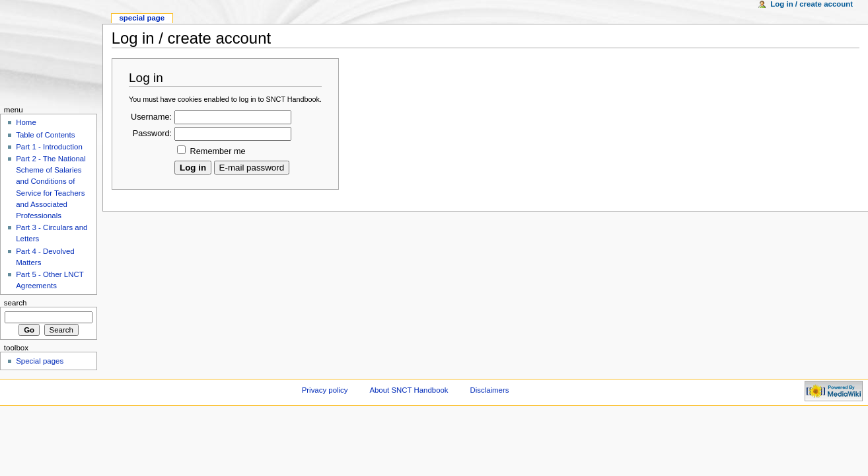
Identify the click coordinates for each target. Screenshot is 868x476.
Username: (151, 117)
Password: (152, 134)
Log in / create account (812, 4)
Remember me (218, 151)
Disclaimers (489, 390)
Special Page (142, 18)
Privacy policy (325, 390)
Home (26, 122)
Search (16, 303)
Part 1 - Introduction (49, 147)
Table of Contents (45, 135)
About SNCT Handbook (409, 390)
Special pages (40, 361)
